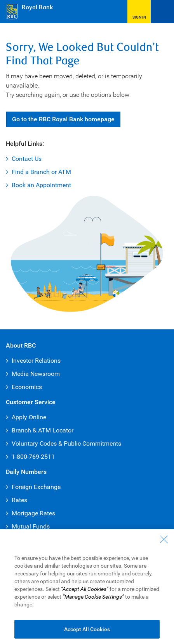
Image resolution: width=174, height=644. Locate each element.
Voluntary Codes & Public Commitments (66, 443)
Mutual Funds (31, 526)
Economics (27, 387)
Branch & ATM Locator (43, 430)
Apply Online (29, 417)
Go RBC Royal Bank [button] (63, 119)
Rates (19, 500)
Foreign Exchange (36, 487)
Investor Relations (36, 361)
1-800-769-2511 (33, 457)
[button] (139, 12)
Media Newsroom (36, 374)
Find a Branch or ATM (41, 172)
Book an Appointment (41, 185)
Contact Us (27, 159)
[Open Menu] (162, 12)
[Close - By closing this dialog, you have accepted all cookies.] (164, 546)
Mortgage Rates (33, 513)
